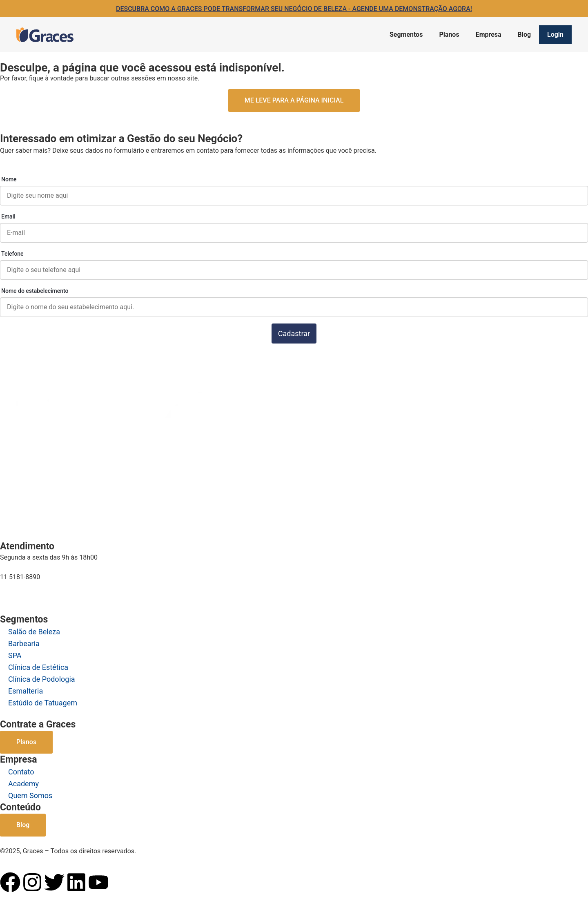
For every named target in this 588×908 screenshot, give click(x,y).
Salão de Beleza (34, 632)
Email (8, 216)
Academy (23, 784)
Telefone (12, 254)
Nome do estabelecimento (35, 291)
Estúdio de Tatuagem (43, 703)
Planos (449, 35)
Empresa (489, 35)
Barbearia (24, 644)
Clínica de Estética (38, 667)
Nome (9, 179)
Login (555, 35)
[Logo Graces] (45, 35)
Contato (21, 772)
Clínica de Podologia (42, 679)
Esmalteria (26, 691)
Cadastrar (294, 334)
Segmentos (406, 35)
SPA (15, 655)
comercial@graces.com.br (38, 593)
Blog (524, 35)
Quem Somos (30, 795)
